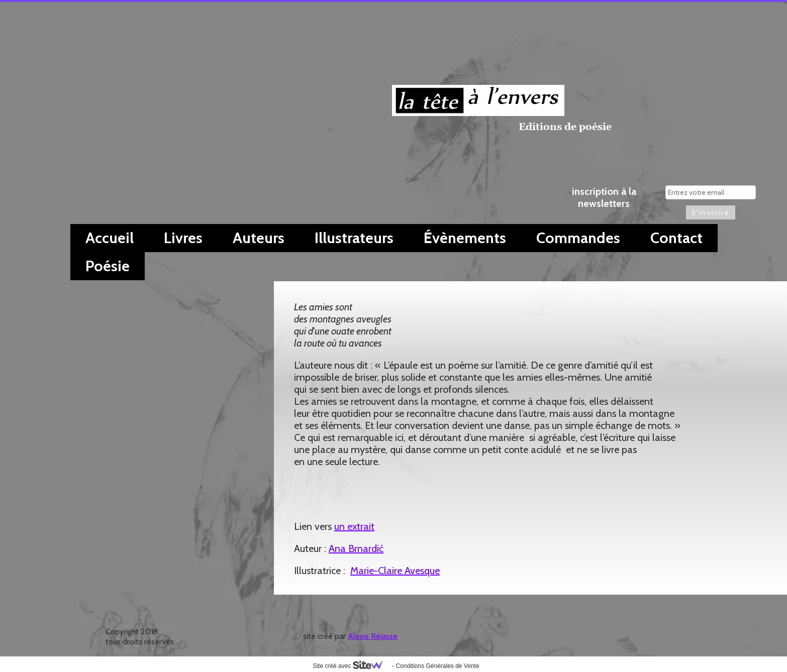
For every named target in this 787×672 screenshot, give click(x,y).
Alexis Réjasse (373, 636)
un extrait (354, 526)
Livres (183, 238)
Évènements (465, 238)
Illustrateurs (354, 238)
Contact (676, 238)
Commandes (578, 238)
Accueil (110, 238)
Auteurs (259, 238)
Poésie (108, 266)
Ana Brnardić (356, 548)
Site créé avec (351, 666)
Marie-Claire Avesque (395, 571)
